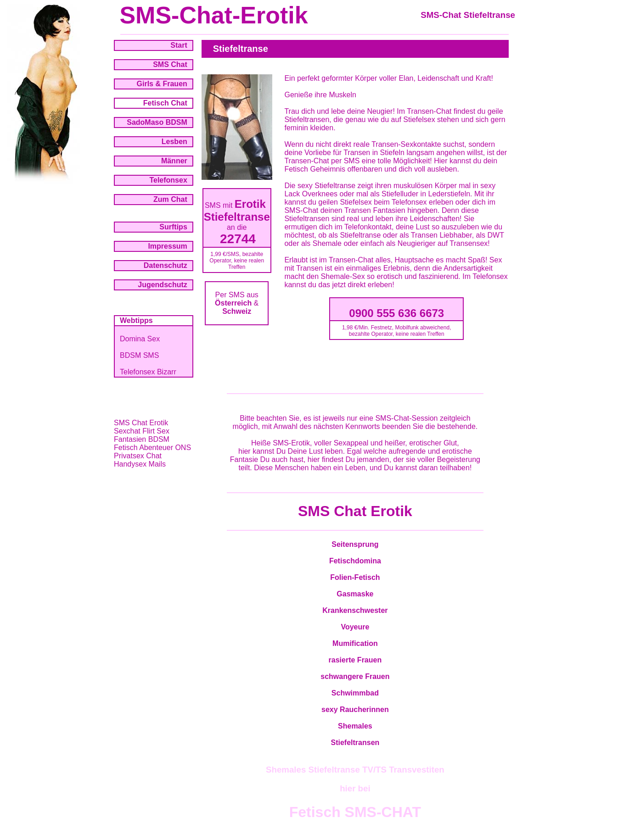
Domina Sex (140, 339)
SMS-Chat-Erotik (213, 15)
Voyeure (355, 627)
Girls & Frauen (162, 84)
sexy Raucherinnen (355, 709)
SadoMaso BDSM (157, 122)
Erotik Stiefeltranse (237, 210)
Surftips (173, 227)
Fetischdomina (355, 561)
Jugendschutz (163, 285)
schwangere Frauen (355, 676)
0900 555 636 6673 (396, 313)
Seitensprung (355, 544)
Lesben (174, 142)
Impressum (167, 246)
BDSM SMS (139, 355)
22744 (238, 239)
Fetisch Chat (165, 103)
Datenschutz (166, 265)
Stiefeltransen (355, 743)
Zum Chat (170, 199)
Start (179, 45)
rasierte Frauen (355, 660)
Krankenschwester (355, 610)
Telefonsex (168, 180)
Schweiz (237, 311)
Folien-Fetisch (355, 577)
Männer (174, 161)
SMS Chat (170, 64)
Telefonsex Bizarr (148, 372)
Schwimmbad (355, 693)
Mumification (355, 643)
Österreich (233, 303)
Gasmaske (355, 594)
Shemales (355, 726)
